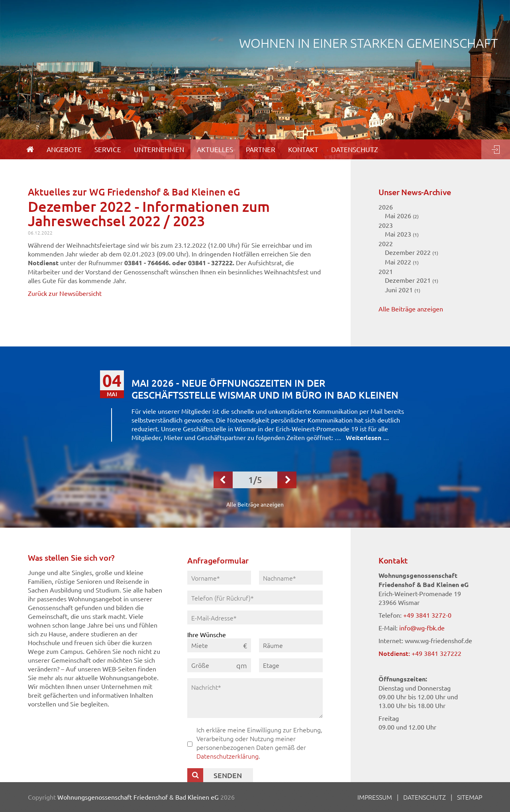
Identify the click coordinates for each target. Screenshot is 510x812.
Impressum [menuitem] (375, 797)
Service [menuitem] (108, 149)
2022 (386, 243)
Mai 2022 (402, 262)
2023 (386, 225)
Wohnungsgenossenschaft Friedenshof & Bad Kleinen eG (138, 797)
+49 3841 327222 (436, 653)
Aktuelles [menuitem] (215, 149)
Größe (200, 665)
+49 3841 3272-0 (427, 615)
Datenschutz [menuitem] (355, 149)
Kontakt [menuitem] (303, 149)
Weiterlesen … (368, 437)
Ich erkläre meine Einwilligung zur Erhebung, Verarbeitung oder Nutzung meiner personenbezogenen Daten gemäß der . (259, 743)
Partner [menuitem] (261, 149)
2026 (386, 207)
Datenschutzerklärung (228, 756)
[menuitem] (30, 149)
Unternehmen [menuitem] (159, 149)
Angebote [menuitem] (64, 149)
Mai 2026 (402, 215)
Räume (273, 645)
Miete (200, 645)
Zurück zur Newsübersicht (65, 293)
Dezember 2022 (412, 252)
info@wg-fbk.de (422, 628)
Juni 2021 (403, 290)
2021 (386, 271)
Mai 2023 (402, 234)
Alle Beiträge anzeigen (411, 309)
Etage (271, 665)
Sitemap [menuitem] (470, 797)
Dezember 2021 (412, 280)
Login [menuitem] (496, 149)
